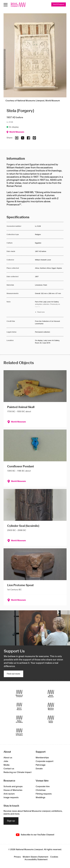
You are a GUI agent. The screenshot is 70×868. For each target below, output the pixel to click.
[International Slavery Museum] (19, 706)
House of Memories (13, 790)
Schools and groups (13, 787)
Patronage (41, 765)
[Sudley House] (51, 719)
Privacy (17, 857)
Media (6, 765)
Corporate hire (43, 787)
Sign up (11, 821)
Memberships (42, 758)
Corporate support (45, 761)
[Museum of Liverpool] (19, 693)
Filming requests (44, 794)
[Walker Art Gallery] (19, 719)
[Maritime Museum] (51, 706)
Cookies (54, 857)
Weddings (40, 798)
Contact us (9, 769)
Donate (39, 769)
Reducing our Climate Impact (18, 772)
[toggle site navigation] (6, 5)
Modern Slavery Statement (35, 857)
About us (8, 758)
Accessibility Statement (36, 860)
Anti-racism (9, 794)
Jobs (6, 761)
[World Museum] (51, 693)
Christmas (41, 790)
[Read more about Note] (49, 307)
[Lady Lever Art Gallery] (19, 732)
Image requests (11, 798)
